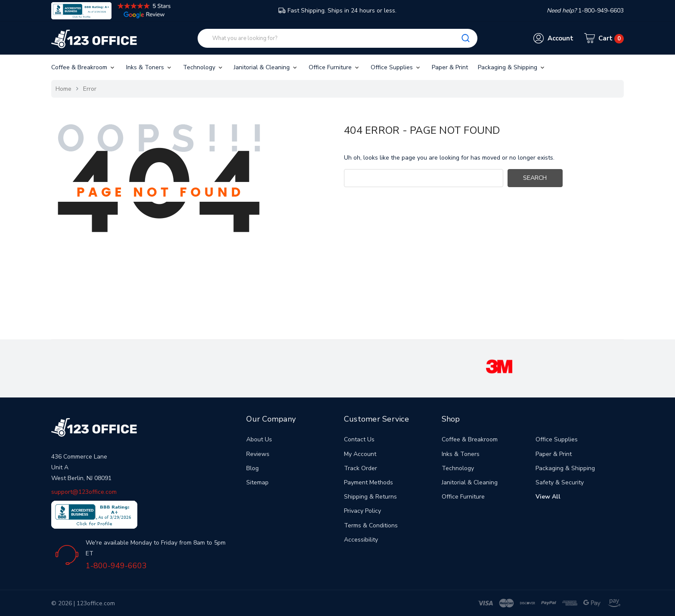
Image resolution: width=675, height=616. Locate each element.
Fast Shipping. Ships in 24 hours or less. (337, 11)
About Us (259, 439)
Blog (252, 468)
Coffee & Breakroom (84, 67)
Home (63, 89)
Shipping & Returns (370, 497)
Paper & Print (450, 67)
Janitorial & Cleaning (266, 67)
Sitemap (257, 482)
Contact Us (359, 439)
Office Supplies (396, 67)
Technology (203, 67)
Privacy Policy (362, 511)
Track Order (361, 468)
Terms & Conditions (371, 525)
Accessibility (361, 540)
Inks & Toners (149, 67)
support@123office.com (84, 492)
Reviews (258, 454)
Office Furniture (334, 67)
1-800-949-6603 (116, 566)
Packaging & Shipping (512, 67)
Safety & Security (560, 482)
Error (90, 89)
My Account (360, 454)
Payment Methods (368, 482)
